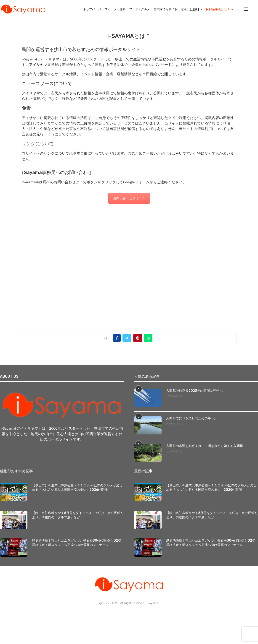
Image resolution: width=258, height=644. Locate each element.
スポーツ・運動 (115, 9)
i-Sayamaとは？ (218, 9)
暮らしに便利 (190, 9)
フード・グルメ (140, 9)
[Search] (256, 9)
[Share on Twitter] (127, 338)
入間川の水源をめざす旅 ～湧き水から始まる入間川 (205, 446)
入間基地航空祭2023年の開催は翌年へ (194, 391)
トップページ (92, 9)
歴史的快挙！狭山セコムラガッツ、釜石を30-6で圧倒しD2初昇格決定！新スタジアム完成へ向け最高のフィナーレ (77, 543)
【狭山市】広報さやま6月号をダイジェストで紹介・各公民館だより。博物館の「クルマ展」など (78, 515)
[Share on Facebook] (117, 338)
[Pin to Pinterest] (138, 338)
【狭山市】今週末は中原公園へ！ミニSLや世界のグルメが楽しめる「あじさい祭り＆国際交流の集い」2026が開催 (77, 488)
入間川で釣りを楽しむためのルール (192, 418)
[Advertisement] (129, 262)
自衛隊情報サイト (165, 9)
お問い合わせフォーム (129, 198)
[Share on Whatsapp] (148, 338)
